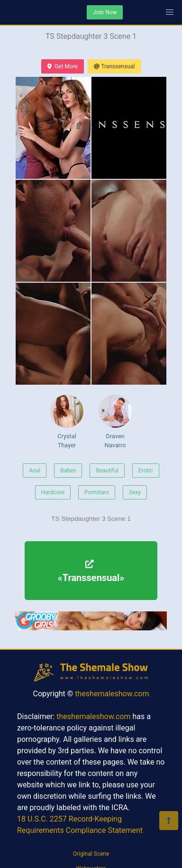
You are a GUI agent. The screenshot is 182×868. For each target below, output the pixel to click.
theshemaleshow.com (112, 694)
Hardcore (53, 492)
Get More (63, 66)
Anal (35, 471)
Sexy (135, 492)
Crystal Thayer (67, 422)
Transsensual (114, 66)
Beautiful (107, 471)
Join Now (105, 12)
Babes (68, 471)
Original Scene (91, 854)
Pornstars (97, 492)
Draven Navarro (115, 422)
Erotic (146, 471)
